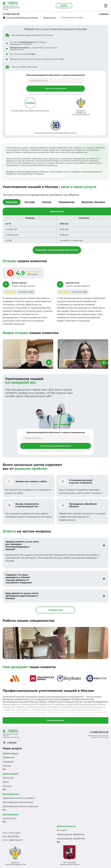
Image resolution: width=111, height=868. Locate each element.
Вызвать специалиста (64, 6)
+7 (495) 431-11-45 (11, 14)
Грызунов (8, 778)
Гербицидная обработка (71, 834)
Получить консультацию (56, 88)
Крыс (6, 782)
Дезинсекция (10, 753)
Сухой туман (10, 818)
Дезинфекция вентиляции (18, 802)
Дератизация (10, 774)
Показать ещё (56, 610)
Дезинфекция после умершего (20, 806)
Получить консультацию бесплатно (57, 250)
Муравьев (8, 762)
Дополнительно (66, 826)
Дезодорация (11, 814)
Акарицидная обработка (71, 839)
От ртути (62, 830)
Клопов (7, 766)
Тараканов (9, 757)
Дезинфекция (11, 794)
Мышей (7, 786)
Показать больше (56, 720)
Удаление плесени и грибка (19, 798)
